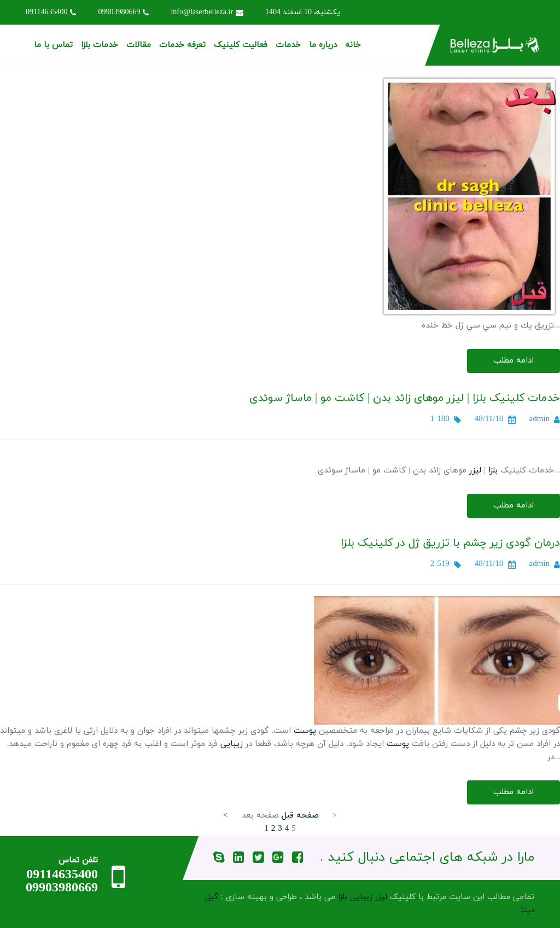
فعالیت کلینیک (241, 45)
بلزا (493, 471)
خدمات (288, 45)
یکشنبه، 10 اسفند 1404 (303, 12)
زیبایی (232, 744)
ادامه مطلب (514, 361)
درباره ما (323, 45)
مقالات (139, 45)
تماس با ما (53, 45)
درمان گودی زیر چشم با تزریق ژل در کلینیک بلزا (450, 543)
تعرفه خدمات (182, 45)
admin (540, 419)
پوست (305, 731)
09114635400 (51, 12)
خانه (353, 45)
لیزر (475, 471)
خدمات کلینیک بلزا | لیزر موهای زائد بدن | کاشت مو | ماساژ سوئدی (405, 398)
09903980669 (123, 12)
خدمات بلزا (100, 45)
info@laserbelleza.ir (207, 12)
